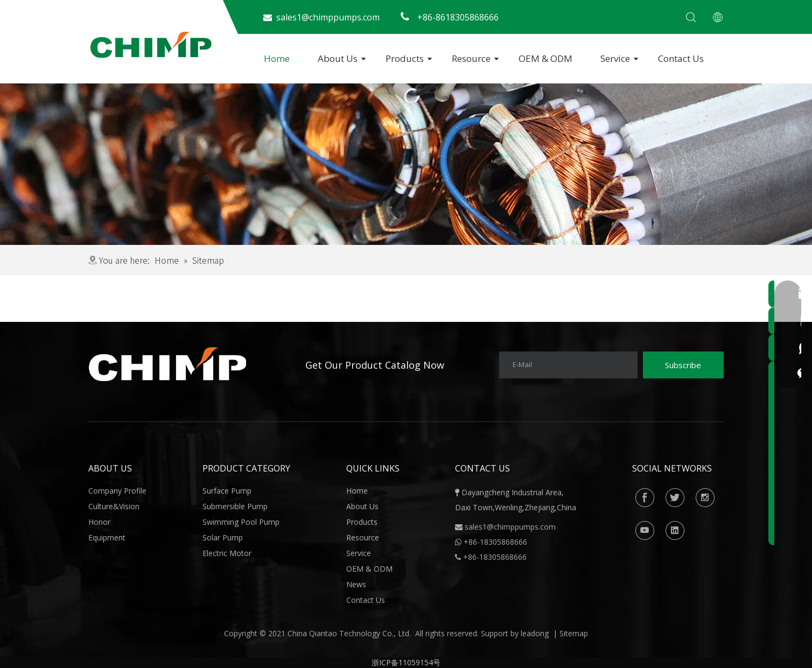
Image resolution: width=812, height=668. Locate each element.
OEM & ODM (545, 58)
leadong (535, 633)
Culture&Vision (114, 506)
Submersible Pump (235, 506)
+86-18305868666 (495, 557)
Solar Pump (223, 537)
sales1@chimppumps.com (510, 527)
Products (405, 58)
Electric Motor (227, 553)
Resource (471, 58)
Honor (99, 522)
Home (277, 58)
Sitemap (574, 633)
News (356, 584)
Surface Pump (227, 491)
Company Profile (117, 491)
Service (615, 58)
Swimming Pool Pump (241, 522)
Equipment (107, 537)
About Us (338, 58)
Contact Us (681, 58)
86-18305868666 (498, 542)
